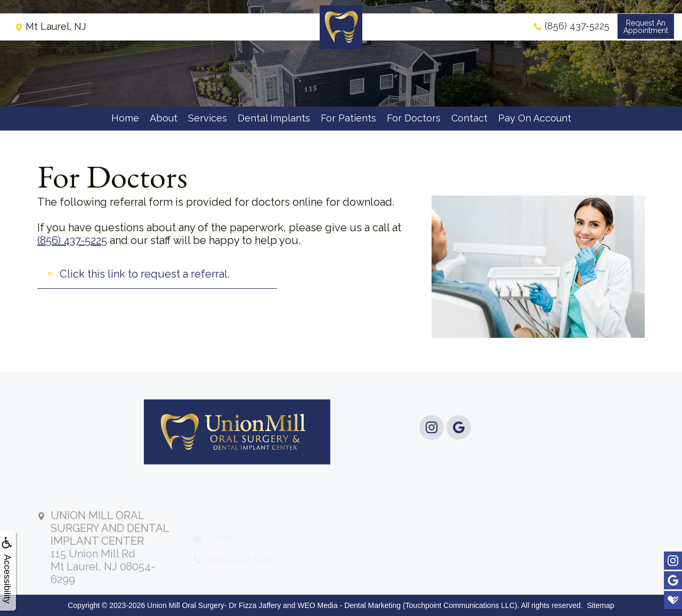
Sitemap (600, 605)
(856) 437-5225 (72, 240)
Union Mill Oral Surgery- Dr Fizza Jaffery (214, 605)
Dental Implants (274, 118)
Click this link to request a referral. (145, 274)
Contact (469, 118)
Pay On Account (535, 118)
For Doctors (414, 118)
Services (208, 118)
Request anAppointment (645, 35)
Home (125, 118)
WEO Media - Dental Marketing (349, 605)
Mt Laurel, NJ (50, 34)
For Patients (348, 118)
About (164, 118)
